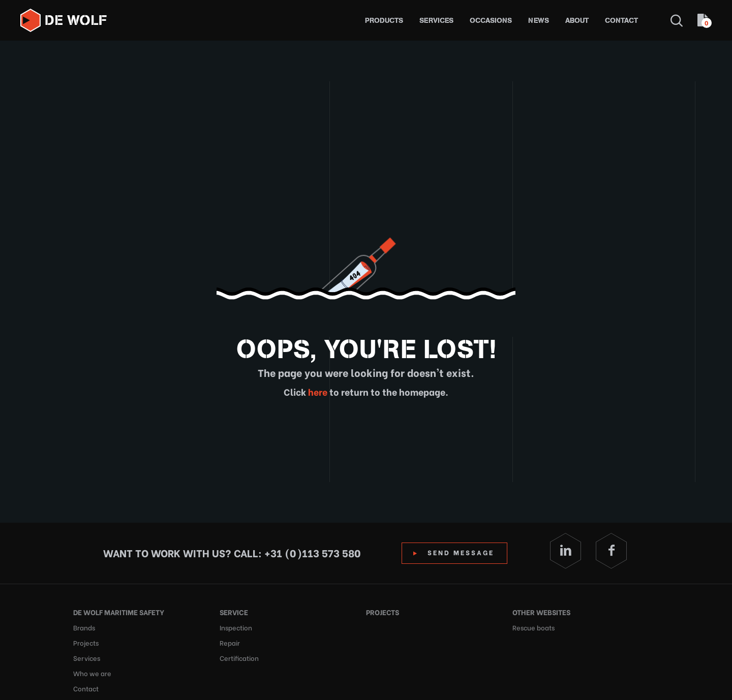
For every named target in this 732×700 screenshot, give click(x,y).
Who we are (92, 673)
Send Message (461, 552)
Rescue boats (533, 627)
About (577, 21)
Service (234, 612)
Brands (84, 627)
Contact (621, 21)
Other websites (541, 612)
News (539, 21)
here (317, 391)
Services (436, 21)
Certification (239, 658)
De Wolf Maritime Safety (119, 612)
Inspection (236, 627)
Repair (230, 642)
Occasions (491, 21)
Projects (86, 642)
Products (384, 21)
